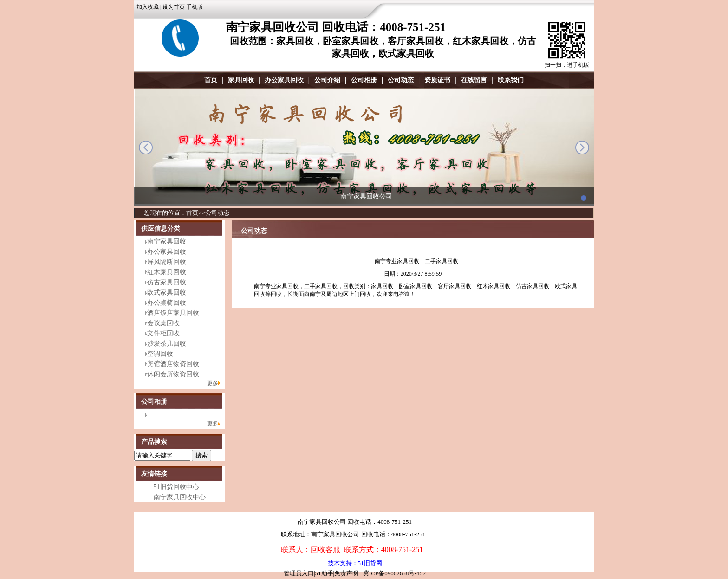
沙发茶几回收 (167, 344)
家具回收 (241, 80)
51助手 (324, 573)
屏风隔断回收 (167, 262)
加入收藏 (148, 7)
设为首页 (174, 7)
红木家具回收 (167, 272)
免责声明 (346, 573)
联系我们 (511, 80)
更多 (213, 383)
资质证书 (437, 80)
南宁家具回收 (167, 241)
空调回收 (160, 354)
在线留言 (474, 80)
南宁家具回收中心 (180, 497)
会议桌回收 (163, 323)
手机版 (195, 7)
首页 (211, 80)
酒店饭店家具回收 (173, 313)
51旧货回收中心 (176, 487)
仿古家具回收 (167, 282)
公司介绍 (327, 80)
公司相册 (364, 80)
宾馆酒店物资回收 (173, 364)
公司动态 (401, 80)
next (582, 148)
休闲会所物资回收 (173, 374)
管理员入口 (299, 573)
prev (146, 148)
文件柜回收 (163, 333)
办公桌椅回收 (167, 303)
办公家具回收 (284, 80)
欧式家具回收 (167, 293)
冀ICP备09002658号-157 (394, 573)
